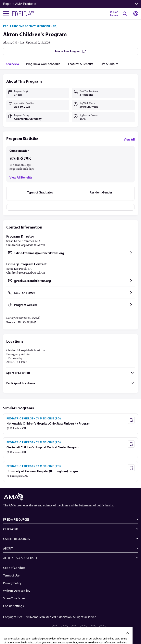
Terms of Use (11, 575)
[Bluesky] (102, 629)
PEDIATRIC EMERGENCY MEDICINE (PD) (30, 26)
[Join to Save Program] (70, 51)
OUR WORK (11, 529)
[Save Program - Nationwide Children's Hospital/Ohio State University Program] (131, 420)
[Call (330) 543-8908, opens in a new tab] (70, 293)
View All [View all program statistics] (129, 139)
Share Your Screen (15, 598)
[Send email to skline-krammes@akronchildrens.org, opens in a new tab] (70, 253)
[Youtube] (93, 629)
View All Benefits (21, 177)
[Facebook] (74, 629)
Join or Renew (114, 14)
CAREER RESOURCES (17, 539)
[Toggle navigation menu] (6, 14)
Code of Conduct (14, 568)
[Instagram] (83, 629)
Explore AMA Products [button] (70, 4)
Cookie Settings (13, 606)
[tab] (13, 64)
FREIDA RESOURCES (16, 520)
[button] (125, 14)
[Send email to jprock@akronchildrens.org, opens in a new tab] (70, 281)
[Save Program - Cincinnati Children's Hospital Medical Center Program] (131, 444)
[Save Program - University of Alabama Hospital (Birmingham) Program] (131, 468)
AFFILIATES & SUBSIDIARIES (21, 558)
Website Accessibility (17, 591)
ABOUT (8, 548)
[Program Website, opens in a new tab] (70, 305)
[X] (65, 629)
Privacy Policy (12, 583)
